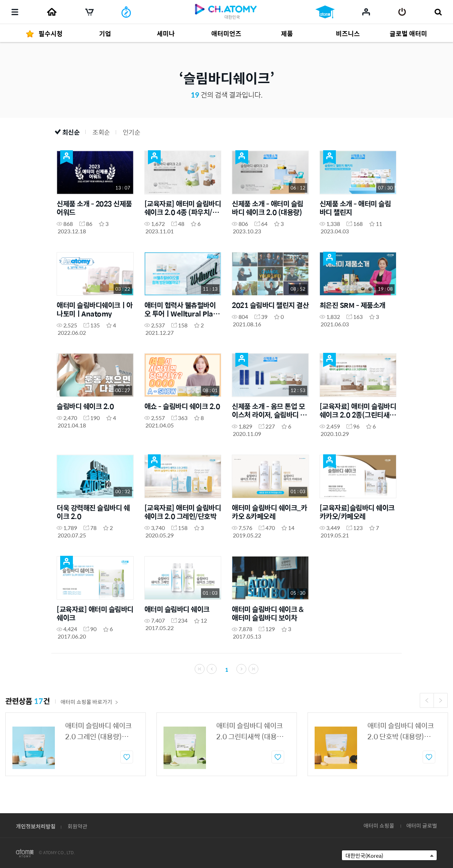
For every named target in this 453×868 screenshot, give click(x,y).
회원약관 (78, 826)
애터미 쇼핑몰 (379, 825)
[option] (76, 745)
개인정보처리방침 (36, 826)
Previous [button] (427, 701)
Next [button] (441, 701)
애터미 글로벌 (422, 825)
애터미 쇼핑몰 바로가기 (89, 703)
